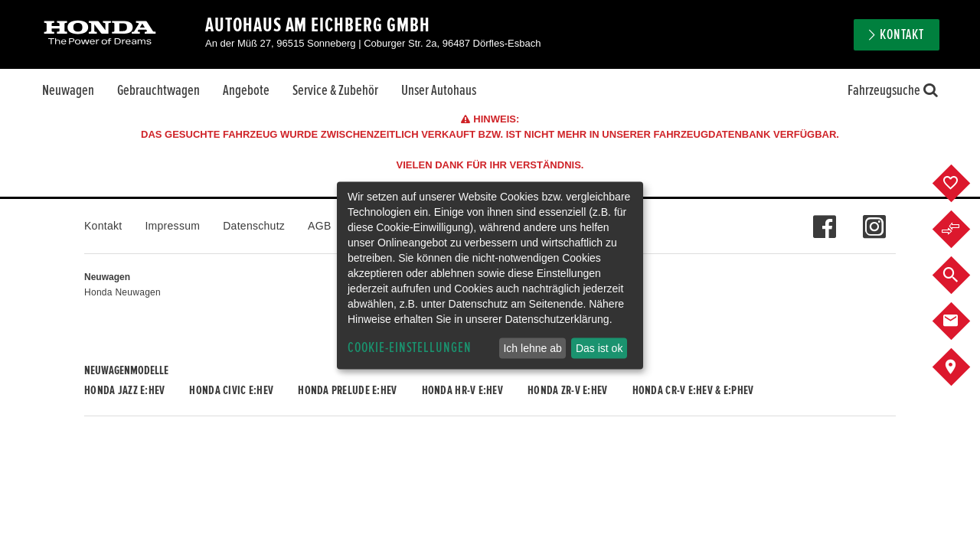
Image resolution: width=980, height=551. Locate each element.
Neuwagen (68, 90)
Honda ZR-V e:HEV (567, 390)
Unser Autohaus (439, 90)
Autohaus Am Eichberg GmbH (318, 25)
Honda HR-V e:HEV (462, 390)
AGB (319, 226)
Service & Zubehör (335, 90)
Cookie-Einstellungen (410, 348)
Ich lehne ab (532, 348)
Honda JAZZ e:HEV (124, 390)
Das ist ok (599, 348)
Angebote (246, 90)
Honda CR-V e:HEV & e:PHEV (693, 390)
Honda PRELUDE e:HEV (347, 390)
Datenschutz (254, 226)
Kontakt (902, 35)
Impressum (172, 226)
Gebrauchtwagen (158, 90)
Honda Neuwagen (122, 292)
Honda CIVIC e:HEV (231, 390)
